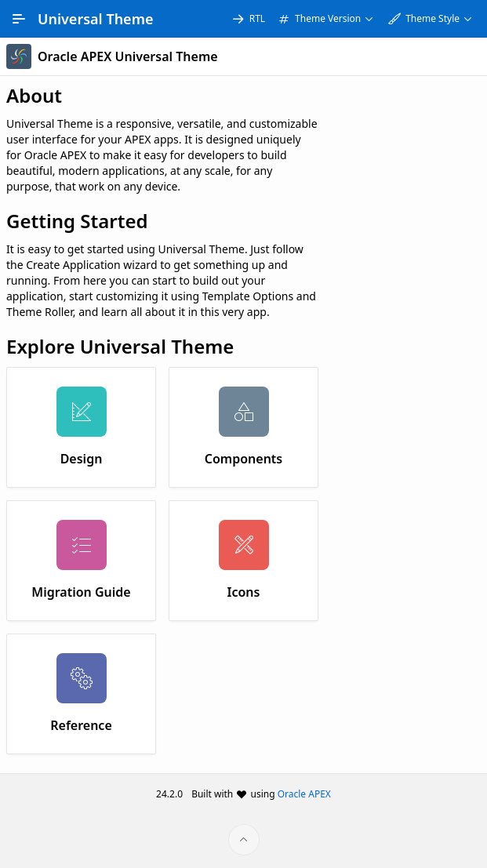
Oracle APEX (304, 794)
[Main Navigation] (19, 19)
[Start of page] (244, 840)
